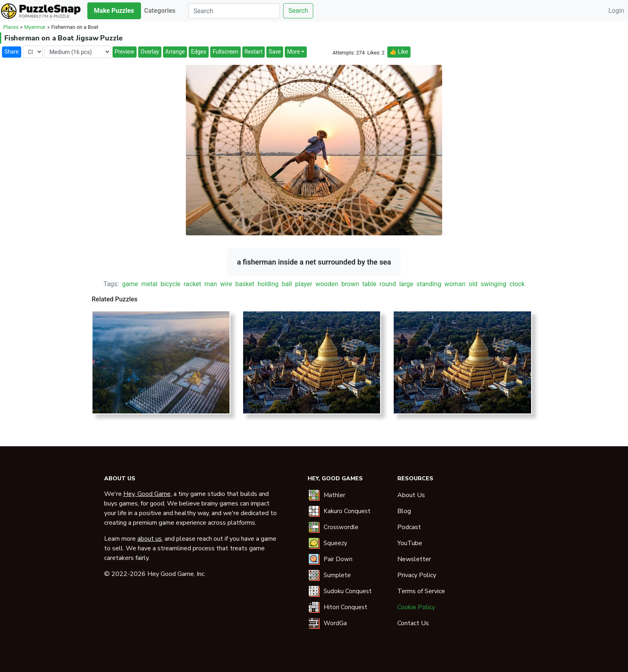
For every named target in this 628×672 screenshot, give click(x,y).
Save (275, 52)
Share (12, 52)
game (130, 284)
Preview (124, 52)
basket (245, 284)
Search (298, 11)
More (294, 52)
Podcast (409, 527)
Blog (404, 511)
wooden (327, 284)
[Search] (234, 11)
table (369, 284)
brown (350, 284)
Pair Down (338, 559)
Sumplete (337, 575)
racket (192, 284)
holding (268, 284)
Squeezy (335, 543)
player (304, 284)
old (473, 284)
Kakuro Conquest (347, 511)
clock (517, 284)
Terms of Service (421, 591)
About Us (411, 495)
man (211, 284)
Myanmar (35, 27)
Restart (253, 52)
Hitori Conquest (345, 607)
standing (429, 284)
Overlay (150, 52)
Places (11, 27)
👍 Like (399, 52)
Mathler (334, 495)
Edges (199, 52)
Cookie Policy (416, 607)
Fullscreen (225, 52)
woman (455, 284)
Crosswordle (341, 527)
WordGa (335, 623)
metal (149, 284)
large (406, 284)
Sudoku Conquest (348, 591)
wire (226, 284)
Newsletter (414, 559)
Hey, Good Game (147, 494)
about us (150, 539)
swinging (493, 284)
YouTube (410, 543)
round (388, 284)
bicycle (170, 284)
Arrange (175, 52)
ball (287, 284)
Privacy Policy (417, 575)
